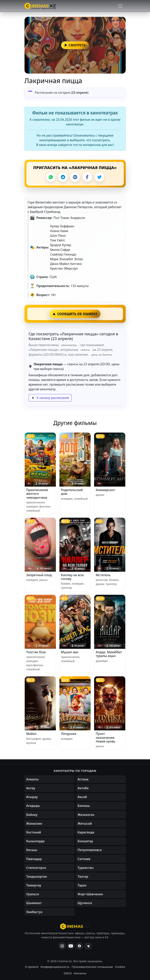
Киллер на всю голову (72, 577)
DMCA (68, 973)
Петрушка (69, 734)
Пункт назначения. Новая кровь (105, 737)
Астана (83, 779)
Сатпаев (84, 859)
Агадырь (33, 806)
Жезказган (86, 815)
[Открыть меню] (120, 6)
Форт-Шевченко (90, 894)
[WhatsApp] (51, 177)
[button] (75, 45)
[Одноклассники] (88, 946)
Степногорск (36, 868)
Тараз (82, 885)
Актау (31, 788)
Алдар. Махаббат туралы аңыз (109, 654)
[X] (99, 177)
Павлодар (34, 859)
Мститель (103, 575)
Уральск (33, 894)
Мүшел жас (70, 652)
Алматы (33, 779)
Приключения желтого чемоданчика (37, 494)
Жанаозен (34, 823)
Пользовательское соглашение (92, 967)
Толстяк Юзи (36, 652)
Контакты (80, 973)
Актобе (83, 788)
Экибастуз (34, 912)
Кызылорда (35, 841)
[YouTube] (71, 946)
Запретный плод (39, 575)
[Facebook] (87, 177)
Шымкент (34, 903)
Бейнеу (32, 815)
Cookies (120, 967)
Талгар (83, 877)
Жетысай (85, 823)
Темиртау (34, 885)
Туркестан (86, 868)
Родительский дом (72, 492)
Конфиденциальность (55, 967)
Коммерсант (105, 490)
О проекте (32, 967)
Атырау (32, 797)
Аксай (82, 797)
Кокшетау (85, 841)
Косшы (32, 850)
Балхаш (84, 806)
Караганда (86, 832)
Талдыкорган (37, 877)
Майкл (31, 734)
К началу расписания (50, 398)
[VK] (75, 177)
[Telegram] (63, 177)
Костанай (34, 832)
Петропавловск (90, 850)
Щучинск (85, 903)
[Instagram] (62, 946)
